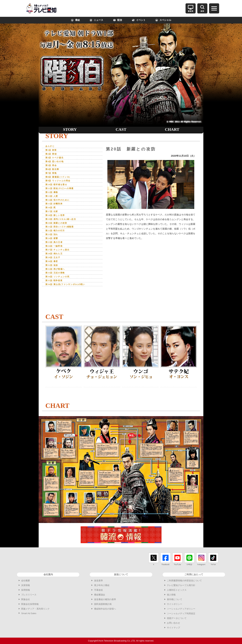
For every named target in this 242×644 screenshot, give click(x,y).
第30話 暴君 (53, 271)
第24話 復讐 (53, 246)
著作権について (175, 599)
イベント (139, 20)
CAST (121, 129)
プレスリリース (29, 595)
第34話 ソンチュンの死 (60, 288)
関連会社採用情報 (30, 604)
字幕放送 (98, 590)
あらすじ (51, 146)
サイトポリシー (175, 604)
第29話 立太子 (55, 267)
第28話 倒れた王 (56, 263)
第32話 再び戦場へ (57, 280)
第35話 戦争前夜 (56, 292)
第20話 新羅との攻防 (59, 230)
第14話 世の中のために (60, 205)
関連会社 (26, 599)
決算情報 (26, 585)
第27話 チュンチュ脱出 (60, 259)
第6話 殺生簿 (54, 171)
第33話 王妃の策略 (57, 284)
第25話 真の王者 (56, 250)
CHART (172, 129)
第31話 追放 (53, 276)
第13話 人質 (53, 200)
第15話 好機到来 (56, 209)
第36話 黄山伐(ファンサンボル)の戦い (70, 296)
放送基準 (98, 581)
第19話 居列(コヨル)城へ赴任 (64, 225)
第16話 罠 (52, 213)
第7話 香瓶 (52, 176)
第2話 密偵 (52, 155)
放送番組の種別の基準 (105, 599)
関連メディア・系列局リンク (35, 609)
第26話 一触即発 (56, 255)
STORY (70, 129)
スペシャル (163, 20)
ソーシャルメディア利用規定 (181, 613)
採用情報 (26, 590)
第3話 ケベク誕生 (57, 159)
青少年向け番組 (102, 585)
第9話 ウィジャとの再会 (61, 184)
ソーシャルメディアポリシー (181, 609)
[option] (151, 184)
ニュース (96, 20)
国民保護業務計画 (103, 604)
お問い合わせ (173, 623)
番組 (75, 20)
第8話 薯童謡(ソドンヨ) (61, 180)
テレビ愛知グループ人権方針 (181, 585)
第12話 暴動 (53, 196)
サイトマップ (173, 628)
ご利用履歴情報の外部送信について (184, 581)
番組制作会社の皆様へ (105, 609)
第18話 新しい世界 (57, 221)
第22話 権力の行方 (57, 238)
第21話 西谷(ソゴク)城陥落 (63, 234)
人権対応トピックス (177, 590)
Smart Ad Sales (29, 613)
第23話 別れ (53, 242)
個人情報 (171, 595)
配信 (117, 20)
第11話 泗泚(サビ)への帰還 (63, 192)
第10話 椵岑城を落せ (59, 188)
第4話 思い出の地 (57, 163)
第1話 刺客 (52, 150)
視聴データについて (177, 618)
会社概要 (26, 581)
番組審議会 (100, 595)
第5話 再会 (52, 167)
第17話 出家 (53, 217)
